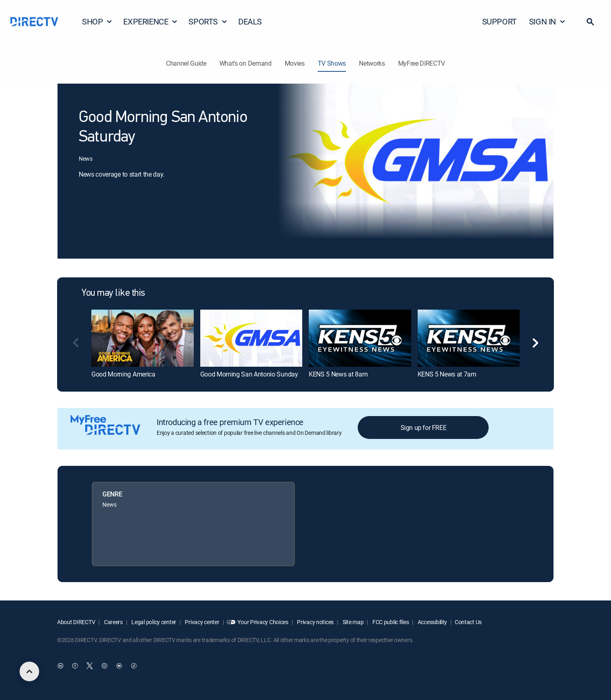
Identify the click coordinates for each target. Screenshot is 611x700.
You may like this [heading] (113, 293)
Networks (372, 63)
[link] (143, 338)
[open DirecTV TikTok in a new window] (134, 666)
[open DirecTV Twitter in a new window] (90, 666)
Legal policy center (153, 622)
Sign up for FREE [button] (424, 428)
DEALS (250, 21)
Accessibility (432, 622)
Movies (295, 63)
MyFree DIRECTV (422, 63)
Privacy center (202, 622)
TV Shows (332, 63)
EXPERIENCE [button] (151, 21)
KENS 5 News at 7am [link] (447, 374)
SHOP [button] (97, 21)
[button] (590, 22)
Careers (113, 622)
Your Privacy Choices (263, 622)
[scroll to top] (29, 671)
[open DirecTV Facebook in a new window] (75, 666)
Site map (352, 622)
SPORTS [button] (208, 21)
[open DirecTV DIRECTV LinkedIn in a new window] (60, 666)
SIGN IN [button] (547, 21)
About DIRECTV (76, 622)
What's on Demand (246, 63)
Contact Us (468, 622)
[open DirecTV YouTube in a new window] (119, 666)
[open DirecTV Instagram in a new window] (104, 666)
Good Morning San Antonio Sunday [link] (249, 374)
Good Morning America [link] (123, 374)
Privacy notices (315, 622)
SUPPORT (499, 21)
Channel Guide (186, 63)
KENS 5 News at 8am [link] (338, 374)
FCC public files (390, 622)
